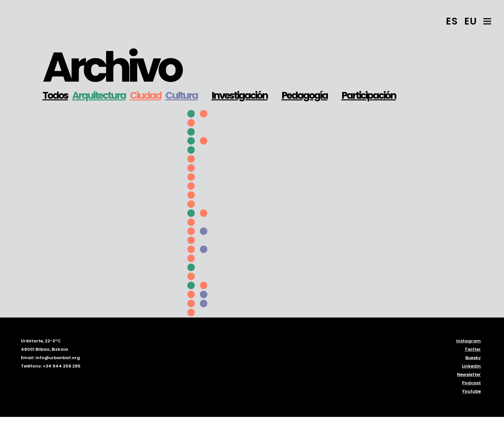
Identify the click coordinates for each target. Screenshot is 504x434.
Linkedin (471, 366)
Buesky (473, 358)
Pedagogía (305, 96)
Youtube (471, 391)
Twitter (473, 349)
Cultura (182, 96)
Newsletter (469, 374)
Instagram (469, 341)
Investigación (240, 96)
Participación (369, 96)
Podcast (471, 383)
